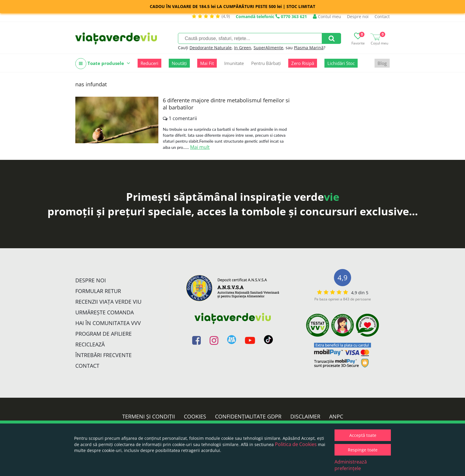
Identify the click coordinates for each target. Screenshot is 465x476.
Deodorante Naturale (211, 48)
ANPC (336, 416)
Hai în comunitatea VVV (108, 323)
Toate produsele (103, 64)
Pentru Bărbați (266, 63)
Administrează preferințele (351, 465)
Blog (382, 63)
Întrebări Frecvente (103, 355)
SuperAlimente (268, 48)
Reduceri (149, 63)
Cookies (195, 416)
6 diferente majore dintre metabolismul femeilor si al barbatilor (226, 104)
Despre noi (358, 16)
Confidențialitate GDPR (248, 416)
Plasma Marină (309, 48)
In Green (243, 48)
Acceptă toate (363, 435)
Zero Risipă (303, 63)
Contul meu (327, 16)
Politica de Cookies (296, 444)
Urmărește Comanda (105, 312)
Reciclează (90, 344)
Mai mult (200, 147)
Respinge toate (363, 450)
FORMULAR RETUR (98, 291)
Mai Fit (207, 63)
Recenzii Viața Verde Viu (108, 302)
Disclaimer (305, 416)
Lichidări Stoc (341, 63)
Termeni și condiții (149, 416)
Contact (382, 16)
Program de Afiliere (103, 334)
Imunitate (234, 63)
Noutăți (179, 63)
